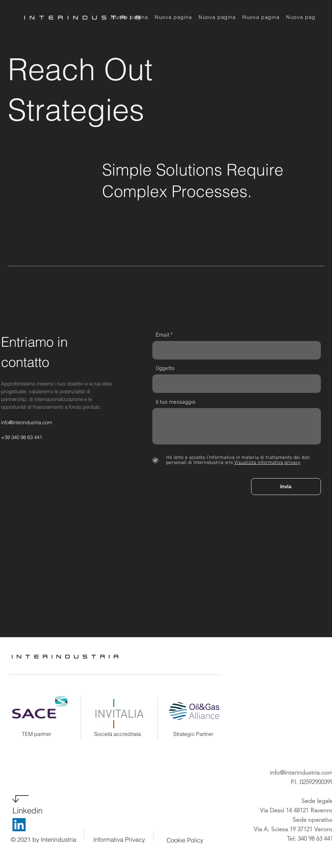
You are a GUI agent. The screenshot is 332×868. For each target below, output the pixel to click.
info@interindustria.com (27, 422)
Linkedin (27, 811)
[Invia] (286, 487)
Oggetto (165, 369)
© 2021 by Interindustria (43, 840)
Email (162, 335)
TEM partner (37, 734)
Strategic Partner (193, 734)
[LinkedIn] (19, 825)
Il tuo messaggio (176, 402)
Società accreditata (117, 734)
